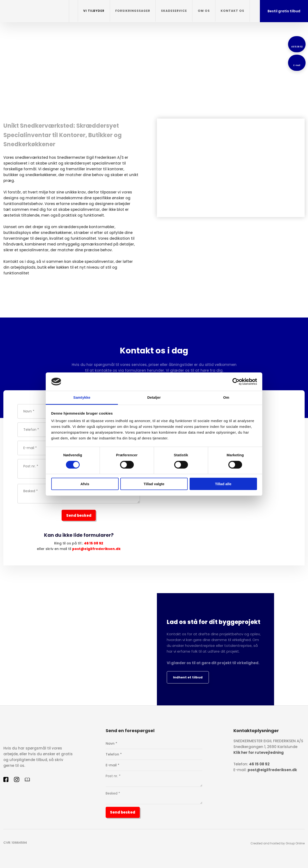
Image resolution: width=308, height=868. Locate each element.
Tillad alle (223, 484)
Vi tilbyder (94, 11)
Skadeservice (174, 11)
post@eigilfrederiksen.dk (96, 549)
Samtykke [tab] (82, 397)
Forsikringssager (133, 11)
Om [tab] (226, 397)
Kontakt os (232, 11)
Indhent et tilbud (188, 677)
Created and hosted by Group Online (278, 843)
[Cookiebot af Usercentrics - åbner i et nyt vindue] (236, 382)
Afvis (85, 484)
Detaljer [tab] (154, 397)
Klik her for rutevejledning (259, 752)
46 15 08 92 (94, 543)
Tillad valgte (154, 484)
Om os (204, 11)
